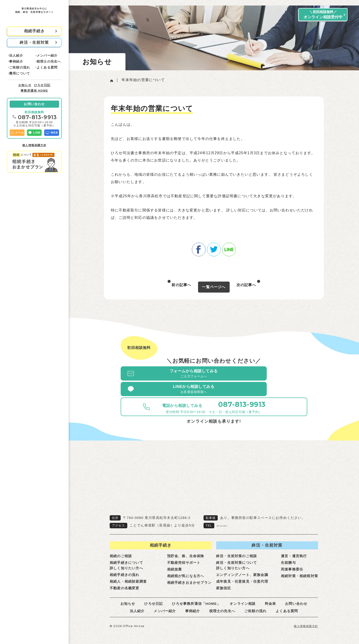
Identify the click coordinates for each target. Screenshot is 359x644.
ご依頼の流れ (20, 67)
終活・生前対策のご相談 (237, 550)
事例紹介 (16, 61)
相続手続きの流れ (125, 569)
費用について (20, 73)
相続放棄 (175, 563)
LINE (34, 133)
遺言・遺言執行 (294, 550)
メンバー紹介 (47, 55)
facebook (199, 248)
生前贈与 (288, 557)
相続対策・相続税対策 (299, 570)
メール (17, 133)
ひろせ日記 (42, 85)
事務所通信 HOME (34, 91)
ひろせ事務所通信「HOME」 (196, 598)
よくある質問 (47, 67)
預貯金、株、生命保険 (186, 550)
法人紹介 (16, 55)
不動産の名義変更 (125, 582)
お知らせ (25, 85)
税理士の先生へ (49, 61)
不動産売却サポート (184, 557)
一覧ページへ (214, 286)
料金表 (271, 598)
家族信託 (224, 582)
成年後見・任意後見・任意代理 (242, 575)
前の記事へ (181, 285)
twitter (214, 248)
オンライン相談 (243, 598)
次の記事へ (246, 285)
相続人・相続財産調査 (128, 575)
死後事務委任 (292, 563)
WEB (52, 133)
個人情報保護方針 (34, 145)
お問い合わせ (34, 104)
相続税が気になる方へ (186, 570)
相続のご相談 (121, 550)
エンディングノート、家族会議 (242, 569)
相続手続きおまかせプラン (189, 577)
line (229, 248)
